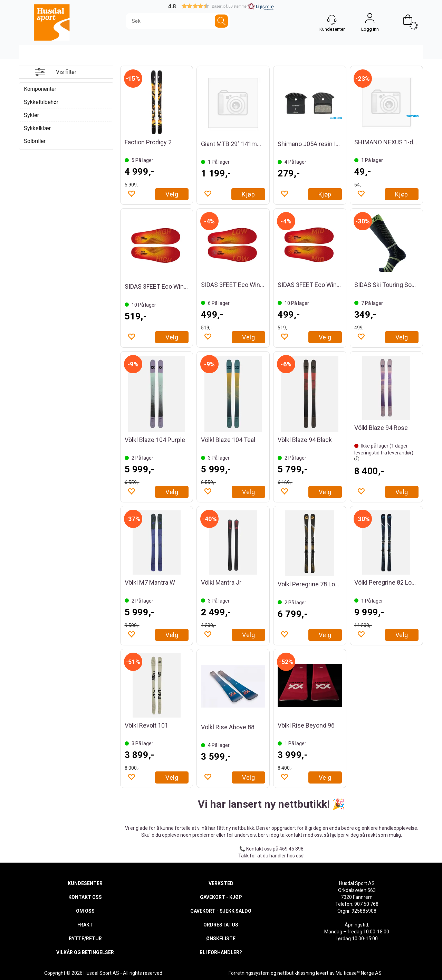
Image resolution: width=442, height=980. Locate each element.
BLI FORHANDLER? (221, 952)
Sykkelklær (37, 128)
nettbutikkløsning (296, 973)
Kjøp (248, 194)
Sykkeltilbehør (41, 102)
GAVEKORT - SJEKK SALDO (221, 911)
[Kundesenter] (332, 20)
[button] (221, 6)
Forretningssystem (249, 973)
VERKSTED (221, 883)
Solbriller (35, 141)
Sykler (31, 115)
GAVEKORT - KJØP (221, 897)
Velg (172, 194)
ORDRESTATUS (221, 925)
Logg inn (370, 20)
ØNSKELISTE (221, 939)
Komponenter (40, 89)
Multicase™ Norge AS (359, 973)
